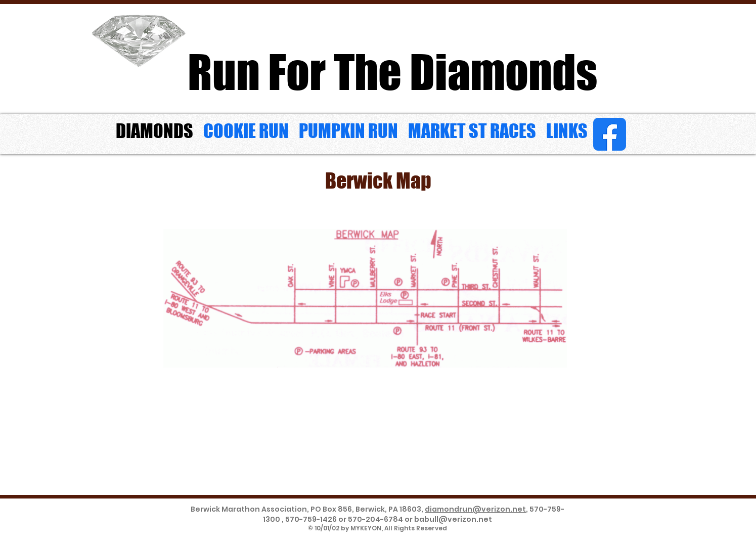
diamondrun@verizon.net (475, 509)
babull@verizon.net (453, 519)
